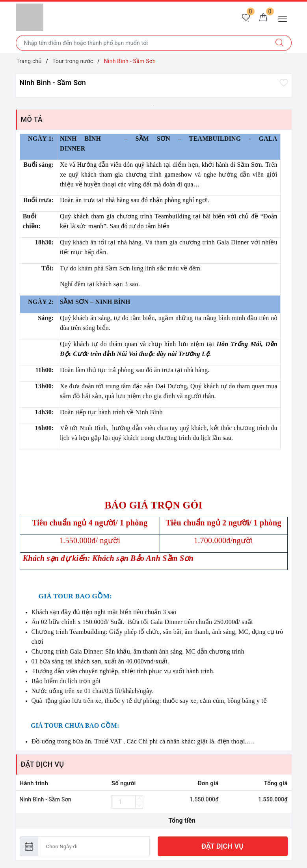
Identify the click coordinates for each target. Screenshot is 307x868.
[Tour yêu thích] (246, 18)
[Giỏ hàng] (263, 18)
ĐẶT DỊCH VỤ (222, 846)
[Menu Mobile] (285, 18)
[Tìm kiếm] (280, 43)
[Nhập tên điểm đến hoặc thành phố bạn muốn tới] (142, 43)
